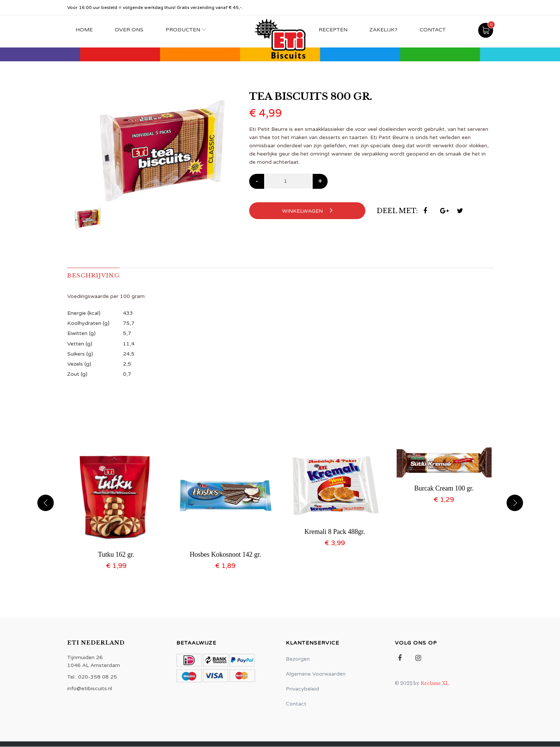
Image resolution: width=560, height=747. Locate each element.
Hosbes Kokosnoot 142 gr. (225, 555)
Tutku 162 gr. (116, 555)
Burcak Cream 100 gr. (444, 489)
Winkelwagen (307, 210)
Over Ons (129, 30)
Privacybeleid (302, 689)
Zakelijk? (383, 30)
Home (84, 30)
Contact (433, 30)
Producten (183, 30)
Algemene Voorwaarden (316, 674)
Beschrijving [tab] (95, 276)
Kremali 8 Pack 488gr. (335, 532)
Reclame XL (435, 684)
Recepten (333, 30)
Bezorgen (298, 659)
